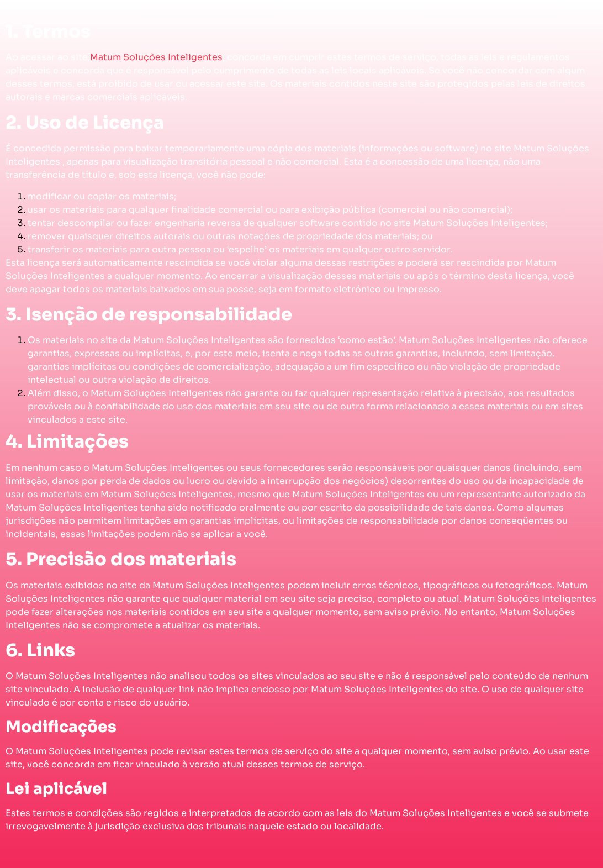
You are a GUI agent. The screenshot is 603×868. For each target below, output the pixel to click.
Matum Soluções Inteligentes (156, 57)
